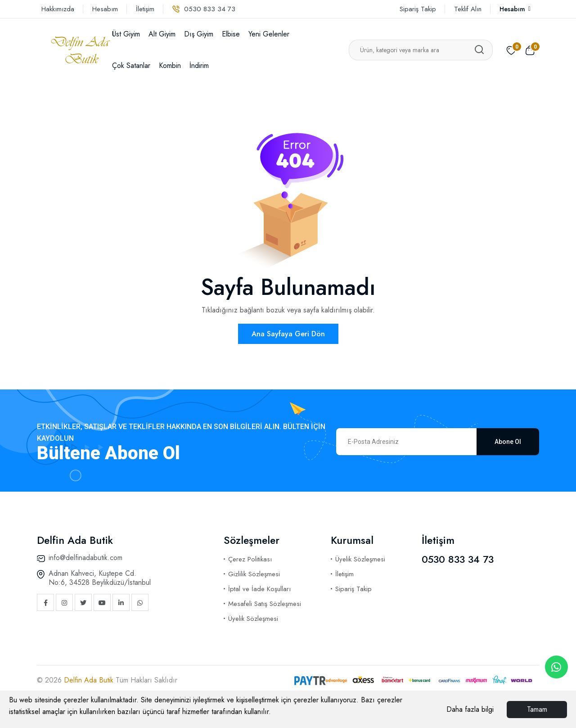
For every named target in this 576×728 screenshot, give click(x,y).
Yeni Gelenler (269, 34)
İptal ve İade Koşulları (259, 589)
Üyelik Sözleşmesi (253, 619)
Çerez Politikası (250, 559)
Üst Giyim (126, 34)
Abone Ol (508, 442)
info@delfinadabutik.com (85, 558)
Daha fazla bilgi (470, 709)
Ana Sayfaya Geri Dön (288, 334)
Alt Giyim (162, 34)
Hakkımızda (58, 9)
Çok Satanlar (131, 66)
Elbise (231, 34)
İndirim (199, 66)
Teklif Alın (468, 9)
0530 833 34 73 (204, 9)
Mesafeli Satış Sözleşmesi (265, 604)
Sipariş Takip (418, 9)
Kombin (170, 66)
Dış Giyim (199, 34)
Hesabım (105, 9)
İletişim (145, 9)
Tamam (537, 709)
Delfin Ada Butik (90, 680)
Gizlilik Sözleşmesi (254, 574)
